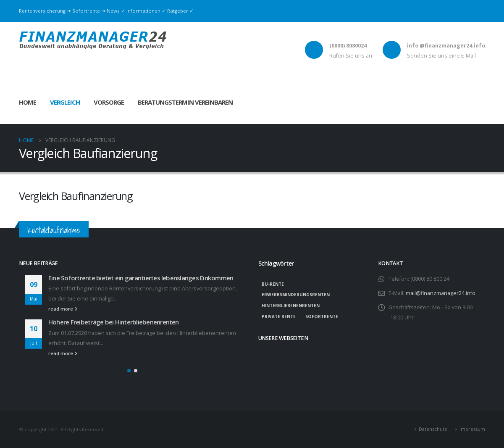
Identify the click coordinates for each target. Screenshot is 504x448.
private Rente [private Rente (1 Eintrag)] (279, 316)
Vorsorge (109, 102)
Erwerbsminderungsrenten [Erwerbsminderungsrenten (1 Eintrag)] (296, 295)
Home (28, 102)
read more (63, 309)
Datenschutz (433, 429)
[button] (129, 371)
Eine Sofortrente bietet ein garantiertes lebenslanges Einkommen (141, 278)
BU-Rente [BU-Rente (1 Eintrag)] (273, 284)
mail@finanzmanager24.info (441, 293)
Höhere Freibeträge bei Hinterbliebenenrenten (114, 322)
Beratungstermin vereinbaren (185, 102)
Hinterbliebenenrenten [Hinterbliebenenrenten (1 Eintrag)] (291, 306)
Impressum (472, 429)
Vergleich (65, 102)
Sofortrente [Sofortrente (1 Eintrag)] (322, 316)
